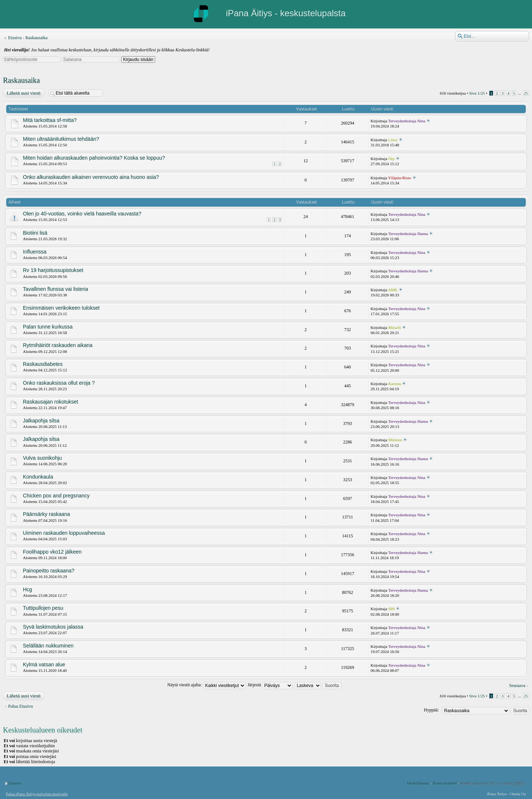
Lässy (393, 140)
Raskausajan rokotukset (50, 402)
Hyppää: (431, 710)
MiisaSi (395, 327)
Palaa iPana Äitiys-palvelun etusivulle (37, 794)
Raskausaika (37, 38)
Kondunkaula (38, 477)
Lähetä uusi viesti (23, 93)
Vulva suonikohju (42, 458)
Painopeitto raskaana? (49, 571)
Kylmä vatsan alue (44, 664)
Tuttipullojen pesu (43, 608)
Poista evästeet (445, 783)
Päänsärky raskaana (47, 514)
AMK (393, 290)
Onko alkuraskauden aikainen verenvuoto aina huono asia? (91, 177)
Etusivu (15, 38)
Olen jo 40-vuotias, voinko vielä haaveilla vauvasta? (82, 214)
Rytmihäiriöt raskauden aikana (58, 345)
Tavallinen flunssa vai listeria (56, 289)
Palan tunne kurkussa (48, 327)
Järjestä (270, 685)
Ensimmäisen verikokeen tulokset (61, 308)
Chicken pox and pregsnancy (56, 496)
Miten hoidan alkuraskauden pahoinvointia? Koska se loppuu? (94, 158)
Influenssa (35, 252)
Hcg (28, 589)
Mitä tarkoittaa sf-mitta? (50, 120)
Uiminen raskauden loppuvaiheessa (64, 533)
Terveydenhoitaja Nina (407, 121)
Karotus (395, 384)
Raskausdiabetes (43, 364)
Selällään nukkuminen (48, 646)
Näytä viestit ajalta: (207, 685)
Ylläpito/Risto (400, 178)
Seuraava (517, 686)
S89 (391, 609)
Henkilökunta (418, 783)
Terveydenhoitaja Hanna (408, 234)
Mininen (395, 440)
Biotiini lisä (35, 233)
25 (526, 93)
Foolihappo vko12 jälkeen (52, 552)
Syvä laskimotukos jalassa (53, 627)
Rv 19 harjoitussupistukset (53, 270)
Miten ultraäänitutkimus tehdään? (61, 139)
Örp (391, 159)
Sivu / (477, 93)
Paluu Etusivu (21, 706)
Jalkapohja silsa (41, 421)
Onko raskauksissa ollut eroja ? (59, 383)
